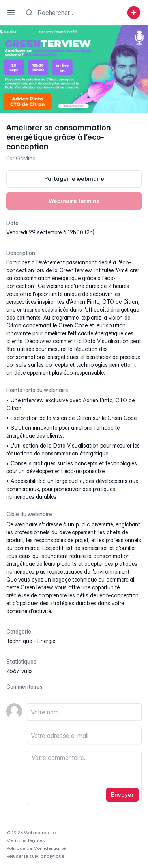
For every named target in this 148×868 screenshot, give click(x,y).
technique (19, 641)
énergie (46, 641)
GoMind (26, 158)
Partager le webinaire (74, 179)
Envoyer (122, 795)
